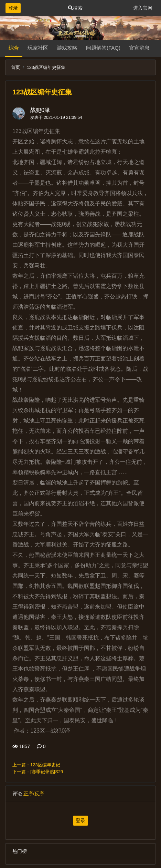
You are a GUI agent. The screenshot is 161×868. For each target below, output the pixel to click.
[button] (12, 28)
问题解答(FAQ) (103, 48)
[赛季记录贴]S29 (47, 772)
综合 (14, 48)
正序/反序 (34, 794)
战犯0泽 (40, 110)
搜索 (75, 8)
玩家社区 (38, 48)
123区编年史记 (45, 765)
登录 (13, 8)
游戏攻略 (67, 48)
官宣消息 (139, 48)
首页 (15, 67)
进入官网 (143, 8)
